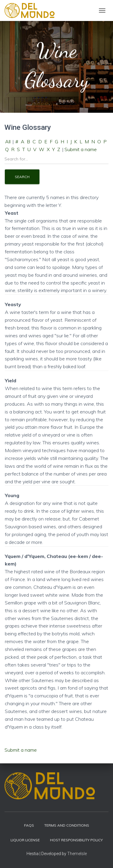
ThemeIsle (77, 854)
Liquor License (25, 840)
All (8, 142)
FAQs (29, 825)
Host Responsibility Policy (76, 840)
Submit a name (81, 149)
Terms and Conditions (67, 825)
